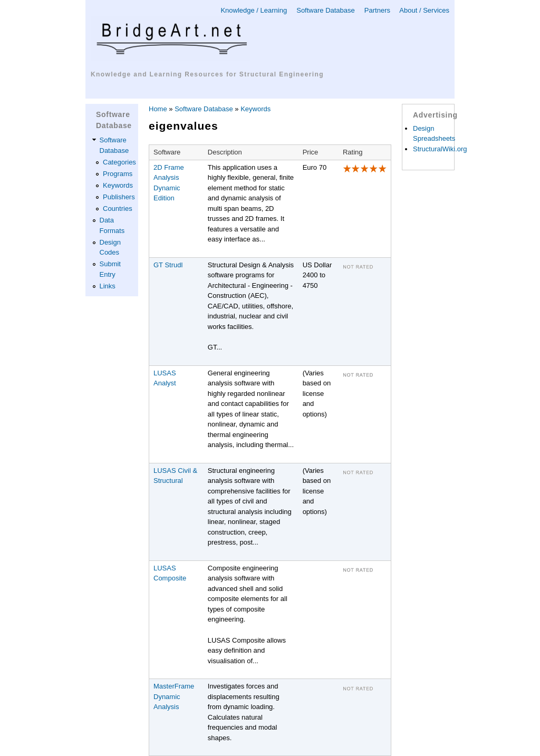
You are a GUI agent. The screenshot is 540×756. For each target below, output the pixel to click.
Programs (118, 174)
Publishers (119, 197)
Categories (119, 162)
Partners (377, 10)
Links (108, 286)
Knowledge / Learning (254, 10)
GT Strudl (168, 265)
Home (158, 109)
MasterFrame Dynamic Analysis (174, 696)
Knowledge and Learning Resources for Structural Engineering (207, 74)
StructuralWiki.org (440, 149)
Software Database (326, 10)
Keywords (118, 185)
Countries (118, 209)
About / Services (424, 10)
